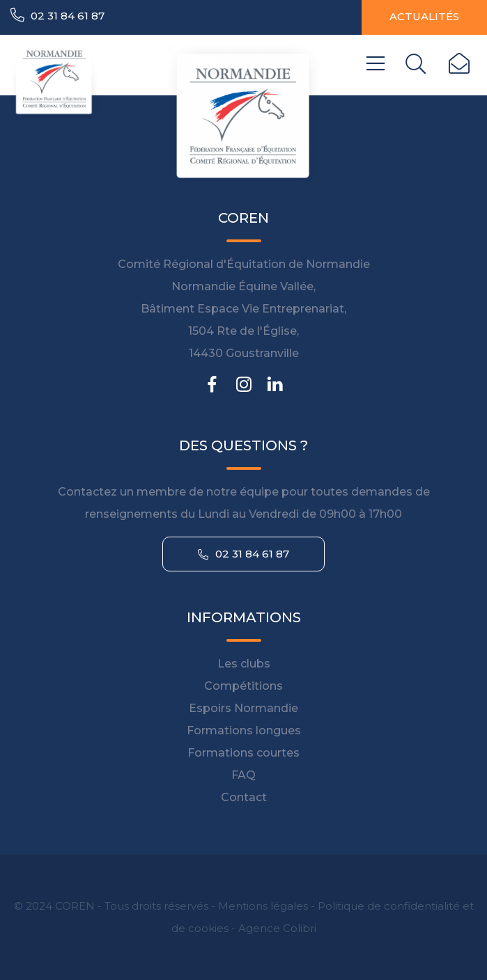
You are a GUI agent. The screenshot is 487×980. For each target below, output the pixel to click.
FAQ (243, 775)
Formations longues (244, 730)
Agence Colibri (277, 928)
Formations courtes (243, 753)
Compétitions (243, 686)
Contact (244, 797)
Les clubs (244, 664)
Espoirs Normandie (243, 708)
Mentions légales (263, 906)
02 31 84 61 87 (57, 15)
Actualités (424, 16)
